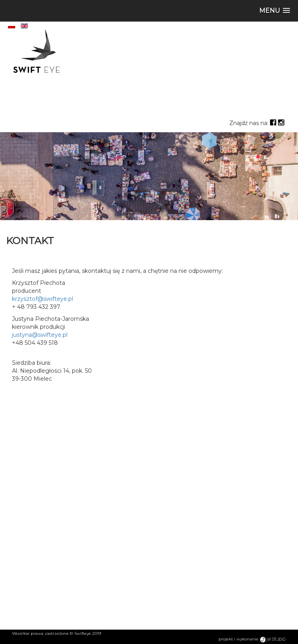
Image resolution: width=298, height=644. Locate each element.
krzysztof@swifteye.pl (43, 299)
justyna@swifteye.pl (40, 335)
